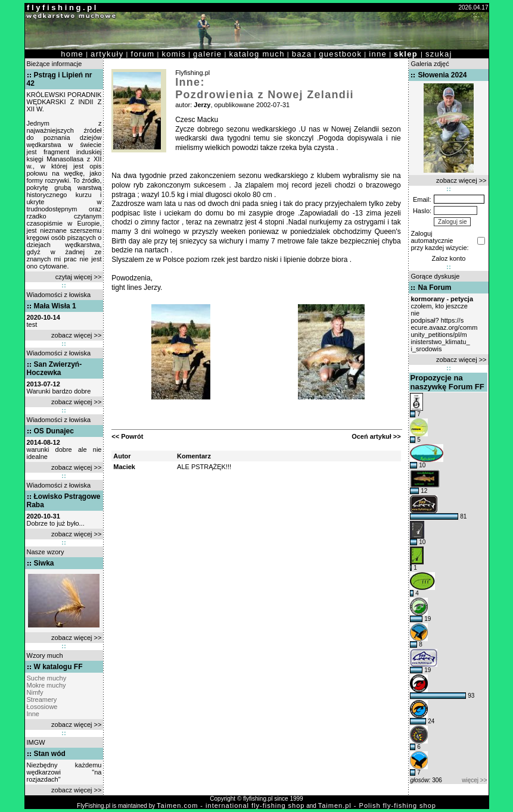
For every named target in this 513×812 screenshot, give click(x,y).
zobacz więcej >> (76, 335)
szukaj (439, 54)
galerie (207, 54)
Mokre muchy (46, 685)
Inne (33, 714)
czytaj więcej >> (79, 277)
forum (143, 54)
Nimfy (35, 692)
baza (302, 54)
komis (174, 54)
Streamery (42, 699)
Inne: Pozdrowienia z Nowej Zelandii (265, 88)
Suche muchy (47, 678)
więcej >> (474, 780)
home (72, 54)
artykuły (107, 54)
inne (378, 54)
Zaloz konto (449, 258)
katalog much (256, 54)
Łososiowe (42, 707)
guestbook (340, 54)
